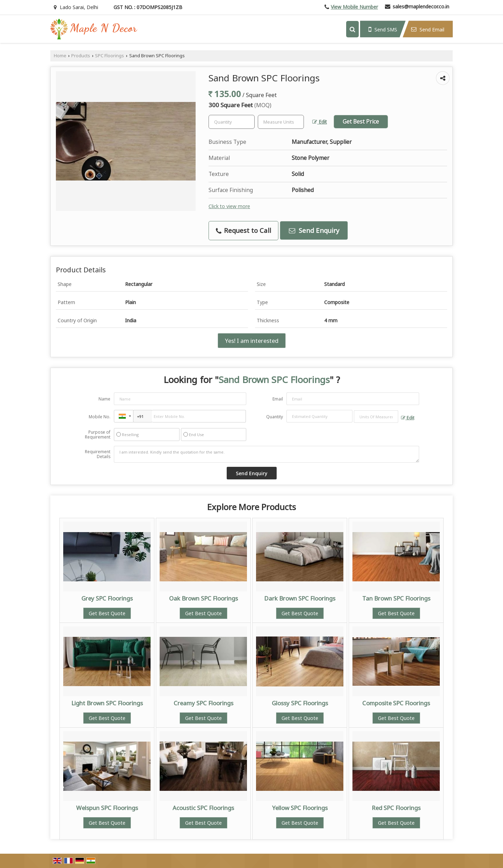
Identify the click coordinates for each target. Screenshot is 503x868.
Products (81, 56)
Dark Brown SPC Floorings (300, 598)
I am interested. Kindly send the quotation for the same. (267, 454)
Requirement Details (98, 454)
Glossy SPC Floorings (300, 703)
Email (278, 399)
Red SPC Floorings (396, 808)
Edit (320, 122)
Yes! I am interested (252, 341)
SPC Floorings (110, 56)
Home (60, 56)
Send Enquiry (314, 230)
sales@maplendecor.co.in (421, 6)
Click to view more (229, 206)
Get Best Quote (107, 613)
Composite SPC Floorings (396, 703)
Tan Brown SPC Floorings (396, 598)
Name (104, 399)
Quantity (275, 417)
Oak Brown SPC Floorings (203, 598)
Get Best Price (361, 122)
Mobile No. (100, 417)
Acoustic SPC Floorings (203, 808)
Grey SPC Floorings (107, 598)
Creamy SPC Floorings (203, 703)
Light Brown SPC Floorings (107, 703)
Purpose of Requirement (98, 435)
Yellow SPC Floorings (300, 808)
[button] (354, 7)
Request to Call (243, 230)
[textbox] (281, 122)
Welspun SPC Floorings (107, 808)
